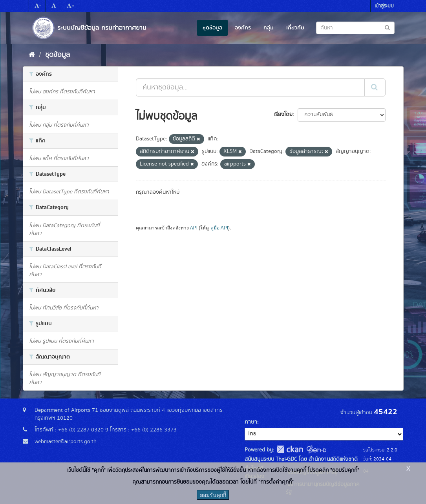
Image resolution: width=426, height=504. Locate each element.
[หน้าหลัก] (32, 55)
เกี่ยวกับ (295, 28)
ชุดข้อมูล (212, 28)
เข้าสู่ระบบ (384, 6)
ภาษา (251, 422)
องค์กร (243, 28)
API (194, 228)
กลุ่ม (269, 28)
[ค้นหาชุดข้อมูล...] (250, 87)
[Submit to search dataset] (387, 27)
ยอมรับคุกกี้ (213, 495)
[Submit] (375, 87)
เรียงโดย (283, 115)
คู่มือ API (219, 228)
